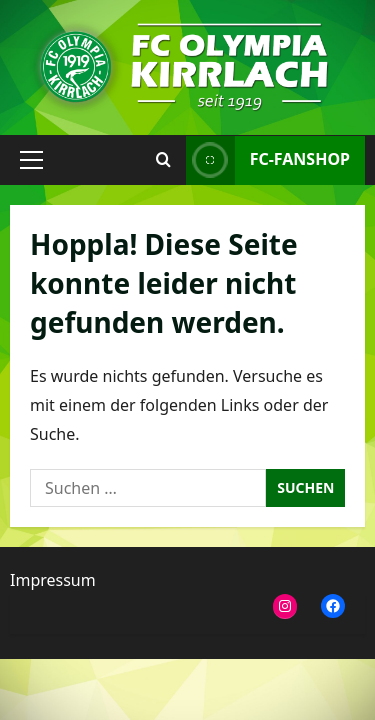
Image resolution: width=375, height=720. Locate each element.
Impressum (53, 580)
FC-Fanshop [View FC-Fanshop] (268, 159)
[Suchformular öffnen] (163, 160)
